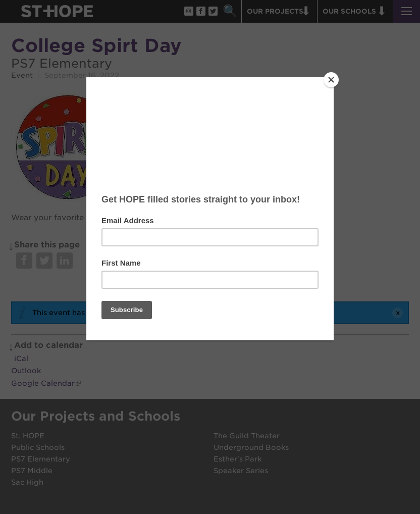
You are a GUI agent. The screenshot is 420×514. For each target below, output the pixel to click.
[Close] (331, 80)
